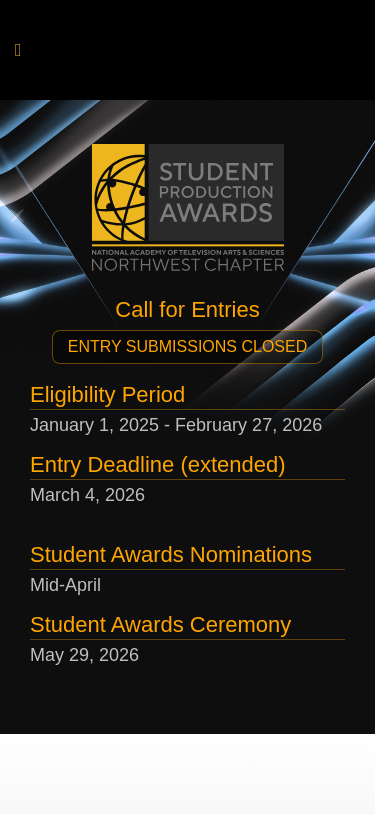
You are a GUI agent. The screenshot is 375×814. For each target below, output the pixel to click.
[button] (187, 347)
